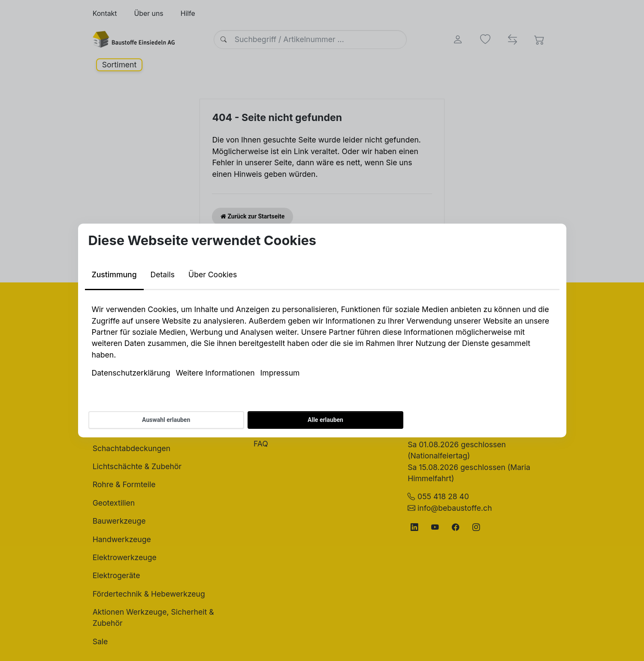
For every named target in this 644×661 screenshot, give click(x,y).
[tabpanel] (322, 341)
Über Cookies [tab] (213, 274)
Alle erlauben (325, 420)
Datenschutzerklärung (131, 373)
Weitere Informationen (215, 373)
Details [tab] (163, 274)
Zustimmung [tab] (114, 274)
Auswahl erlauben (166, 420)
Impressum (280, 373)
